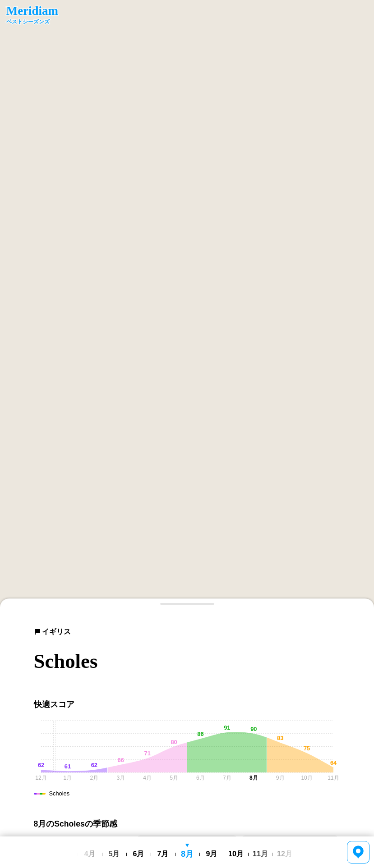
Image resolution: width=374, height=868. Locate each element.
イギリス (52, 632)
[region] (187, 304)
